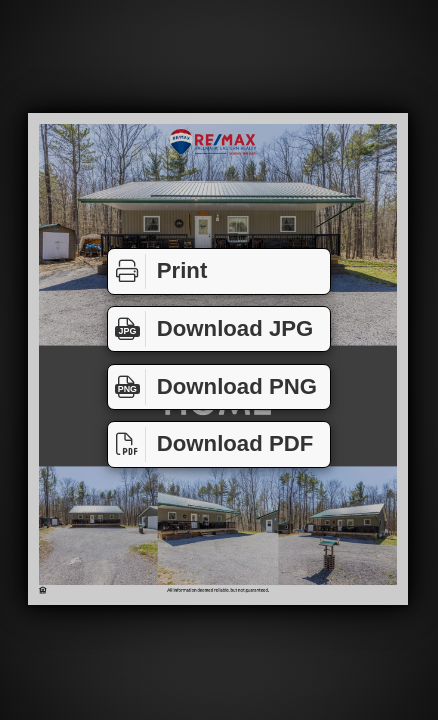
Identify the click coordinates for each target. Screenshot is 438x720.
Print (157, 272)
